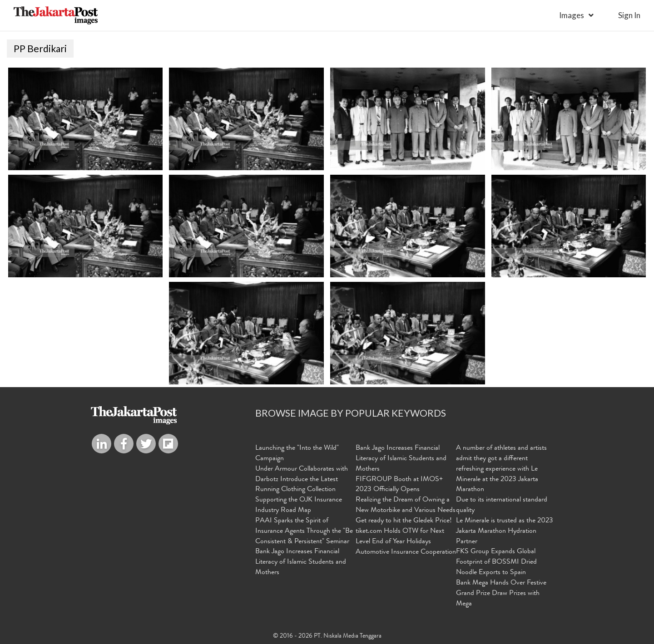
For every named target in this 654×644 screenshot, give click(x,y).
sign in (629, 15)
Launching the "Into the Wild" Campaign (297, 454)
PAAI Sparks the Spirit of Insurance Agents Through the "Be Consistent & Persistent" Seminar (304, 531)
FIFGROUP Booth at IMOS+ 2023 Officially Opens (399, 485)
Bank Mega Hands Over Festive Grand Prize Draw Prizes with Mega (501, 594)
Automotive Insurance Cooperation (406, 552)
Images (572, 15)
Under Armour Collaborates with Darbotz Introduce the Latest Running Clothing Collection (302, 480)
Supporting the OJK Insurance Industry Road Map (299, 505)
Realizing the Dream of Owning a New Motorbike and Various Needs (406, 505)
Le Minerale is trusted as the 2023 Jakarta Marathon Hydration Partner (505, 531)
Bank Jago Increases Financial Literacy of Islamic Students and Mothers (301, 562)
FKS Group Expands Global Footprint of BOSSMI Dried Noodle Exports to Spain (496, 562)
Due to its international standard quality (502, 505)
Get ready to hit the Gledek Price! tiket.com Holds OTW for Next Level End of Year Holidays (404, 531)
